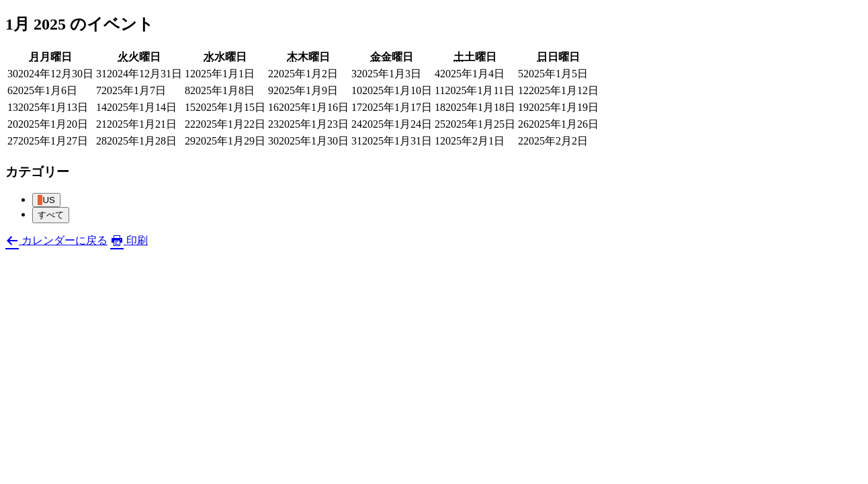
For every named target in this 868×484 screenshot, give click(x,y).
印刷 (129, 240)
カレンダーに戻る (56, 240)
